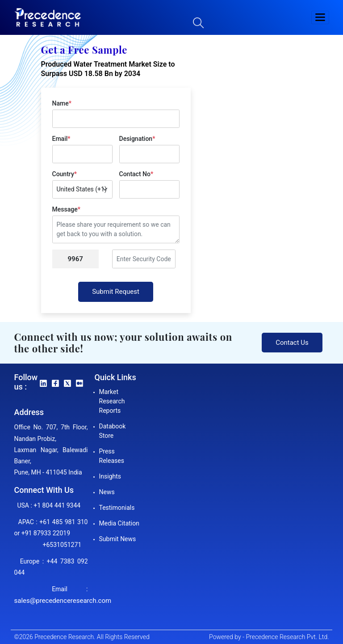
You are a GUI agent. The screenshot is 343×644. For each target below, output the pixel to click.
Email (61, 139)
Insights (110, 476)
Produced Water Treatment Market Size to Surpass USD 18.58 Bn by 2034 (108, 69)
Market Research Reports (112, 401)
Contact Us (292, 343)
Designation (137, 139)
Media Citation (119, 523)
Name (62, 103)
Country (65, 174)
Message (66, 209)
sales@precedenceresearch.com (63, 601)
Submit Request (116, 292)
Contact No (136, 174)
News (107, 492)
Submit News (118, 539)
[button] (320, 17)
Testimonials (117, 508)
